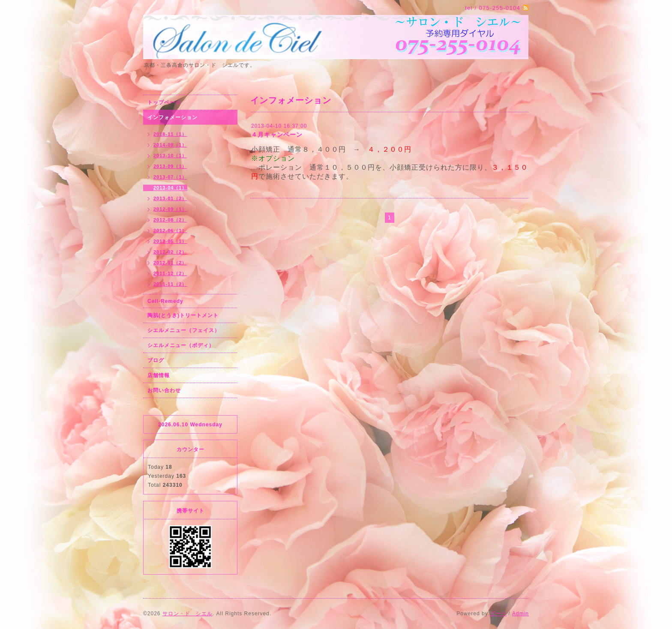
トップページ (164, 102)
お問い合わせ (164, 390)
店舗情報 (159, 375)
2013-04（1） (170, 188)
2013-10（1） (170, 156)
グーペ (498, 614)
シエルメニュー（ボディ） (181, 345)
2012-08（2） (170, 220)
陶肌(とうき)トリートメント (183, 315)
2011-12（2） (170, 273)
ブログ (156, 360)
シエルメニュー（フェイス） (184, 330)
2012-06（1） (170, 231)
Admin (520, 614)
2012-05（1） (170, 241)
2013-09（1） (170, 166)
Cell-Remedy (165, 301)
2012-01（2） (170, 263)
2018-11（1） (170, 134)
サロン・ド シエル (187, 614)
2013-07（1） (170, 177)
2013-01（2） (170, 198)
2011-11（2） (170, 284)
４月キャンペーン (277, 135)
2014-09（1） (170, 145)
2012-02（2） (170, 252)
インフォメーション (172, 117)
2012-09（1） (170, 209)
